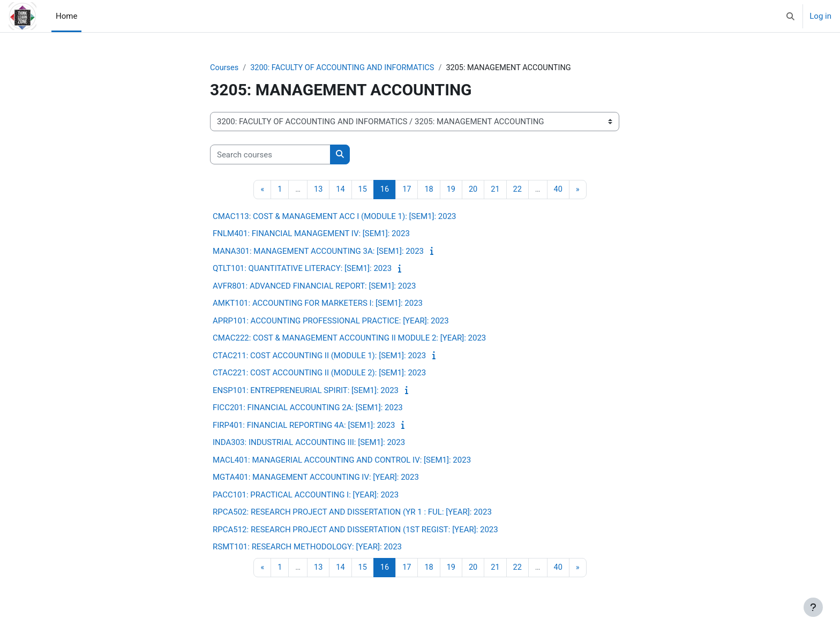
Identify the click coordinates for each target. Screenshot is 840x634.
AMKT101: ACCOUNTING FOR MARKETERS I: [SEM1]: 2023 (318, 304)
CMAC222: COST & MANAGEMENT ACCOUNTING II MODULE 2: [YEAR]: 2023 (349, 339)
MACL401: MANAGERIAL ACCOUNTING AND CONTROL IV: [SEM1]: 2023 (342, 461)
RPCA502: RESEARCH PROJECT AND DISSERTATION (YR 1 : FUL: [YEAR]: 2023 (352, 513)
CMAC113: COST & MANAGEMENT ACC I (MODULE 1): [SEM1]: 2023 (335, 217)
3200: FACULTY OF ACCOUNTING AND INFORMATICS (346, 68)
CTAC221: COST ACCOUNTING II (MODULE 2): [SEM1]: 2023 (319, 374)
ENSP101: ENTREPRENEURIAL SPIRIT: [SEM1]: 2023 (306, 391)
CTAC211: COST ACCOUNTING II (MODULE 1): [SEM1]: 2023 (319, 356)
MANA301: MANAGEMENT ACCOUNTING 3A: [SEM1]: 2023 (318, 252)
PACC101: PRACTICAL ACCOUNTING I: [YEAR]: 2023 (306, 495)
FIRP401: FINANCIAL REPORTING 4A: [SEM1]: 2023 (304, 426)
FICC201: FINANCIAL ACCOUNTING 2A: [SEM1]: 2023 (308, 409)
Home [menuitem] (66, 16)
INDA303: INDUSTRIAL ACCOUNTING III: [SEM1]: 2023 (309, 443)
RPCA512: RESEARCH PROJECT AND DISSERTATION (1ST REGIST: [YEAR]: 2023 (355, 530)
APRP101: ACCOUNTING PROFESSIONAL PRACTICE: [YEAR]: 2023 (331, 321)
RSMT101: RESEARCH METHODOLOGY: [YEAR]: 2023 (307, 548)
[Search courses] (270, 155)
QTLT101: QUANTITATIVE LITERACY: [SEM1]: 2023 (302, 269)
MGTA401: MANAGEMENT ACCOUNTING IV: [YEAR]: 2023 (316, 478)
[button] (791, 16)
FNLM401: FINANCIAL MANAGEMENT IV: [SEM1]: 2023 (311, 235)
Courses (225, 68)
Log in (820, 16)
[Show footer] (813, 607)
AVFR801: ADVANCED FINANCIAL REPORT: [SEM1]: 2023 (314, 286)
